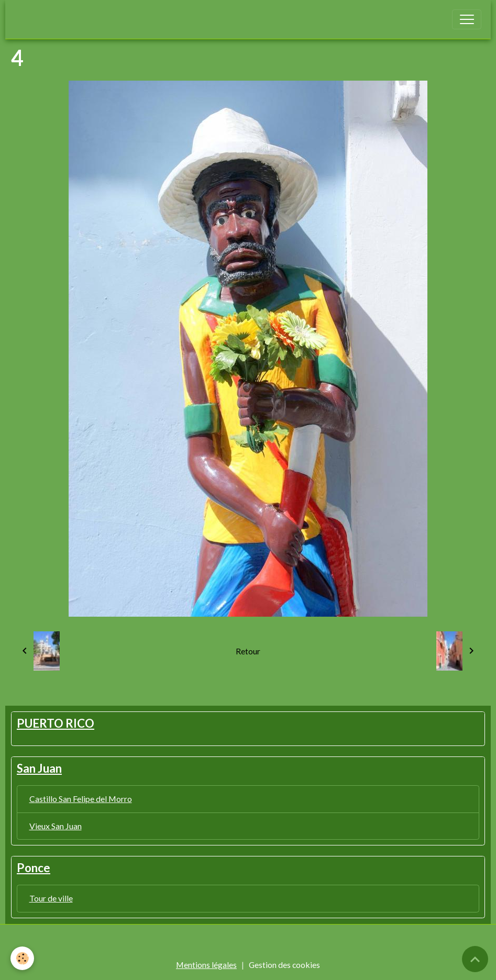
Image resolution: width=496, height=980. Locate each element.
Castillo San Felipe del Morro (81, 799)
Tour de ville (51, 898)
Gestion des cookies (284, 965)
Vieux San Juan (56, 826)
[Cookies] (22, 958)
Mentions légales (206, 965)
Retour (248, 651)
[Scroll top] (475, 959)
